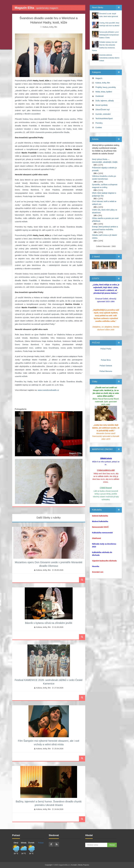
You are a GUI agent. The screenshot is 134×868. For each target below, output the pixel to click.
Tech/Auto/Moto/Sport (104, 119)
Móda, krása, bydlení (104, 92)
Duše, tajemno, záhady (105, 101)
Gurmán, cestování (103, 114)
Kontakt (74, 865)
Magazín (99, 78)
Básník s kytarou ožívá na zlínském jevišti (49, 623)
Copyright (48, 865)
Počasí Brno (106, 360)
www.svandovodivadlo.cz (48, 390)
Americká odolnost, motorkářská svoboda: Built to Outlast (109, 58)
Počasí (41, 843)
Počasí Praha (106, 349)
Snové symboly (102, 105)
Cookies (99, 127)
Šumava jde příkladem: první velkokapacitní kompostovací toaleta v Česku (109, 35)
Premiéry (99, 123)
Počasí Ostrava (106, 366)
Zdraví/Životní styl (102, 110)
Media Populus (84, 865)
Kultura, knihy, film (50, 27)
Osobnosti (99, 96)
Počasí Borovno (106, 371)
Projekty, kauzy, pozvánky (106, 87)
